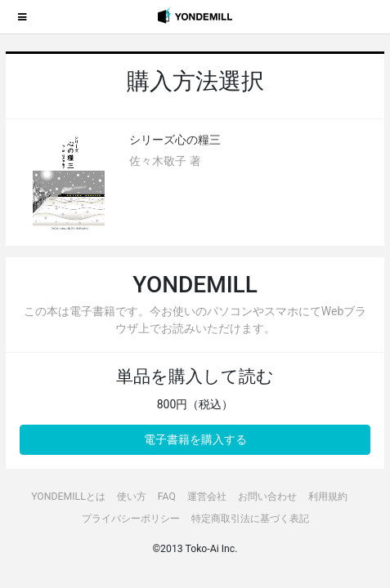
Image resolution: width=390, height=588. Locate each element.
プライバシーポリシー (131, 519)
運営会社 (207, 497)
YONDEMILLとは (68, 497)
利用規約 (328, 497)
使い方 (132, 497)
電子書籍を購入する (195, 439)
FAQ (167, 497)
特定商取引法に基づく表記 (250, 519)
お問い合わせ (267, 497)
